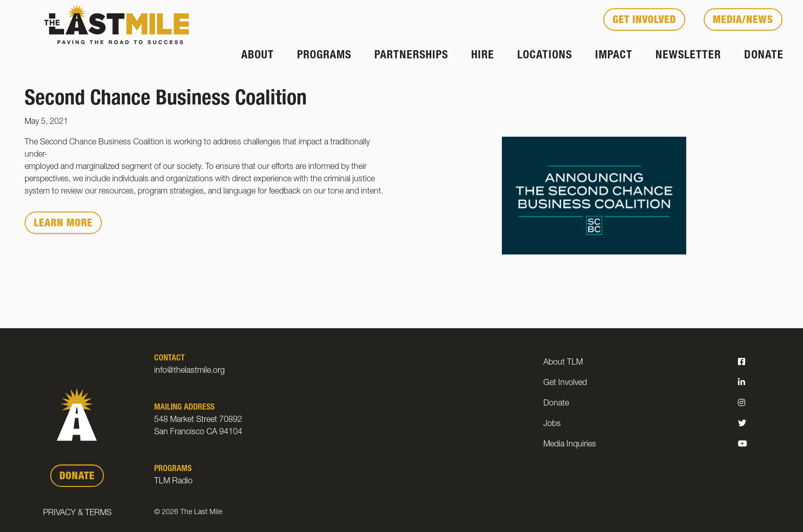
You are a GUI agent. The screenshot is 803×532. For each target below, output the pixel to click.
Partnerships (411, 56)
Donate (764, 56)
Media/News (743, 21)
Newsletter (688, 56)
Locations (545, 56)
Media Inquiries (570, 445)
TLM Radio (173, 482)
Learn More (63, 224)
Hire (483, 56)
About (258, 56)
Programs (324, 56)
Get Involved (644, 21)
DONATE (77, 477)
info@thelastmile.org (189, 371)
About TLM (563, 363)
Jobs (552, 424)
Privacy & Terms (77, 514)
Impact (614, 56)
